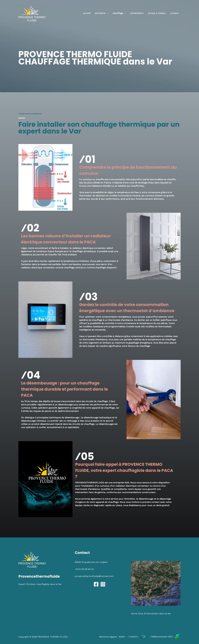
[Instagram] (103, 584)
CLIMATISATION (137, 13)
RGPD (122, 637)
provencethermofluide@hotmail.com (94, 576)
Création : (139, 637)
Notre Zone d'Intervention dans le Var (151, 614)
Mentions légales (108, 637)
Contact (174, 13)
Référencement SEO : (166, 637)
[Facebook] (96, 584)
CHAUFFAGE (118, 13)
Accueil (87, 13)
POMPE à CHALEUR (157, 13)
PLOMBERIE (100, 13)
